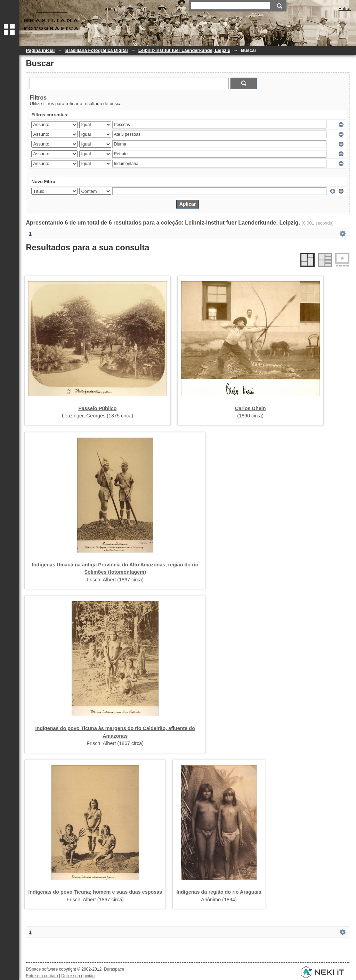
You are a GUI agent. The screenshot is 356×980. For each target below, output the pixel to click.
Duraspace (114, 969)
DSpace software (42, 969)
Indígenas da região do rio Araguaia (219, 892)
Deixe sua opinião (78, 976)
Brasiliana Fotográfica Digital (97, 50)
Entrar (345, 9)
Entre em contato (42, 976)
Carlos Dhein (250, 408)
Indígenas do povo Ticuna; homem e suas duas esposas (95, 892)
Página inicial (40, 50)
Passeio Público (97, 408)
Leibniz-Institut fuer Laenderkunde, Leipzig (184, 50)
